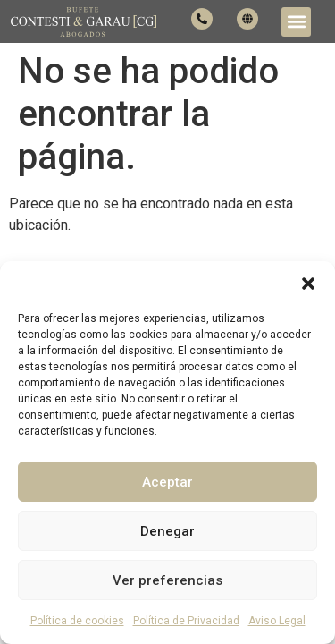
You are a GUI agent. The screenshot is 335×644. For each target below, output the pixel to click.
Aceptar (167, 482)
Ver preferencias (167, 580)
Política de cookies (77, 621)
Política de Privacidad (186, 621)
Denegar (167, 531)
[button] (308, 284)
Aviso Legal (277, 621)
